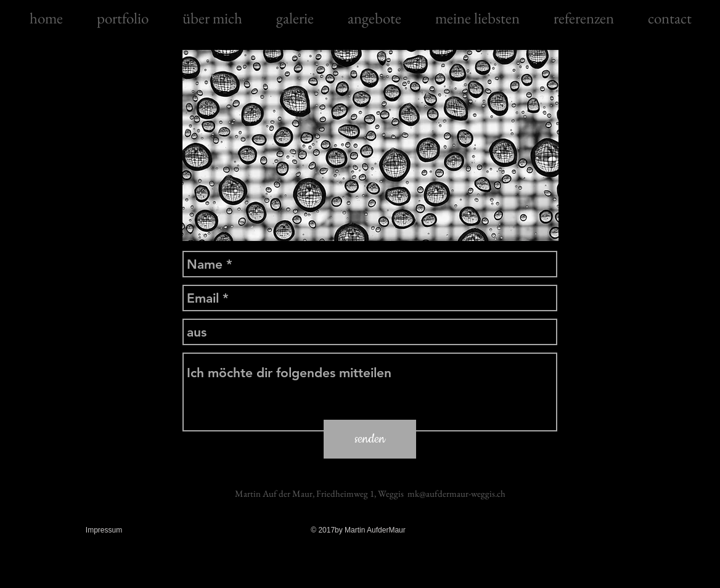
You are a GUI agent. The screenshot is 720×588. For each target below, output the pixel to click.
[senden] (370, 439)
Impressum (104, 530)
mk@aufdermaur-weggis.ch (456, 493)
